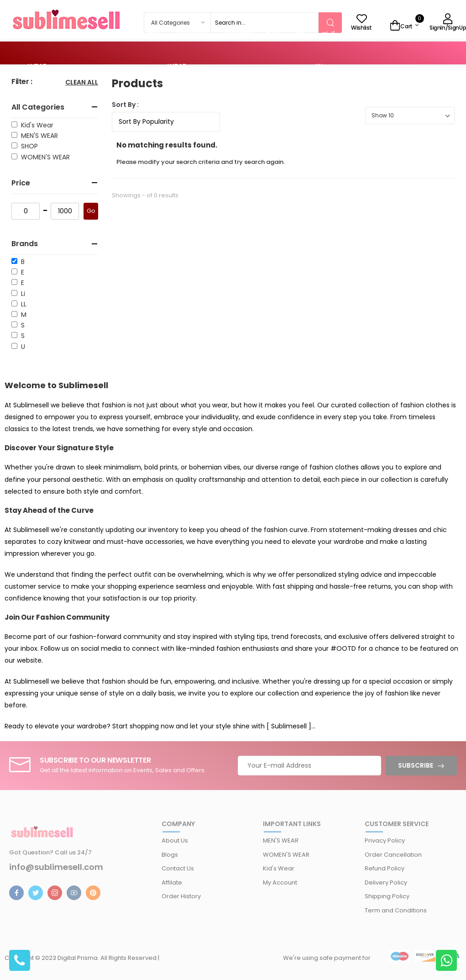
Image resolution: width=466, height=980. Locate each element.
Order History (181, 896)
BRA (154, 34)
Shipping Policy (387, 896)
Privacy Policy (385, 840)
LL (22, 304)
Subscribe (416, 765)
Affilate (172, 883)
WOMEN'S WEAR (44, 157)
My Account (280, 883)
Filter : (22, 82)
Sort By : (125, 105)
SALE (126, 34)
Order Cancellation (393, 855)
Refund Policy (385, 868)
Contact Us (178, 868)
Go (91, 211)
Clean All (82, 83)
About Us (175, 840)
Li (21, 294)
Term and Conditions (396, 910)
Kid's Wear (35, 125)
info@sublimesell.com (56, 867)
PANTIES (91, 34)
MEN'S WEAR (38, 136)
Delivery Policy (386, 883)
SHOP (28, 146)
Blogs (170, 855)
